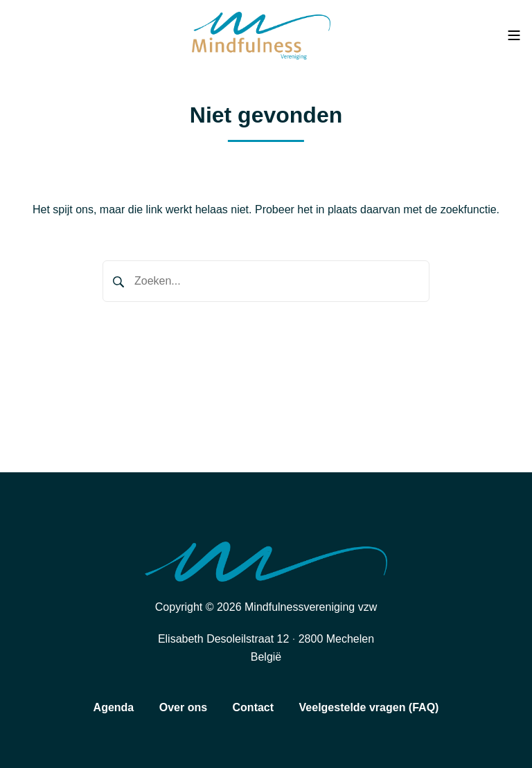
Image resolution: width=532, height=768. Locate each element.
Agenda (114, 707)
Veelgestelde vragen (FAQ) (369, 707)
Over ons (183, 707)
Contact (254, 707)
